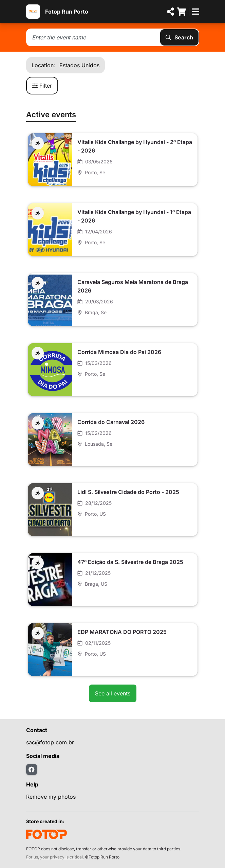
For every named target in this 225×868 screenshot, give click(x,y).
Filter (42, 86)
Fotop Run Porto (67, 12)
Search (179, 37)
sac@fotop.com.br (50, 742)
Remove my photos (51, 797)
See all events (113, 693)
